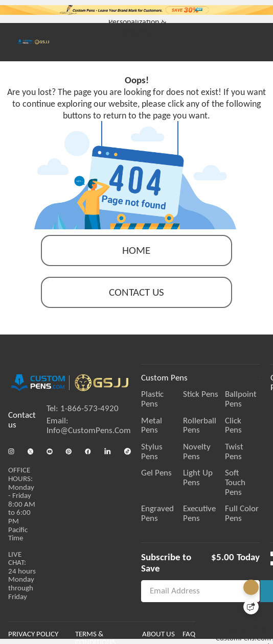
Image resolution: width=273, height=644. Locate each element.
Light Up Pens (226, 454)
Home (136, 260)
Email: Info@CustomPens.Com (89, 434)
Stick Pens (219, 405)
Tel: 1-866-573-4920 (83, 418)
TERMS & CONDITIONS (126, 637)
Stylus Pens (161, 438)
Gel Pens (156, 454)
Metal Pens (161, 421)
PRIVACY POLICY (33, 637)
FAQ (219, 637)
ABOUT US (189, 637)
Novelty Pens (225, 438)
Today (253, 540)
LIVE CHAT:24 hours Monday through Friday (22, 580)
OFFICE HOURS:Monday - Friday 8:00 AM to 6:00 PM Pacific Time (22, 509)
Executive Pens (227, 471)
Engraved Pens (167, 471)
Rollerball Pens (227, 421)
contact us (136, 302)
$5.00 (227, 540)
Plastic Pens (162, 405)
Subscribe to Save (177, 540)
